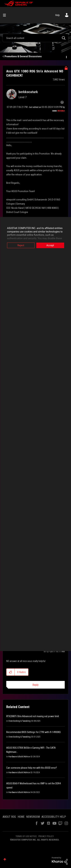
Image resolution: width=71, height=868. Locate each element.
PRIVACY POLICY (46, 836)
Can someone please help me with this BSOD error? (32, 768)
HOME (21, 817)
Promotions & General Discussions (23, 56)
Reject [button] (21, 245)
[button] (11, 672)
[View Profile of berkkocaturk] (28, 92)
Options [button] (66, 57)
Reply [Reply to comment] (35, 685)
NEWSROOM (33, 817)
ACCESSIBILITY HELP (54, 817)
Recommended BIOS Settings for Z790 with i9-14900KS (33, 732)
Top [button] (5, 859)
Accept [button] (50, 245)
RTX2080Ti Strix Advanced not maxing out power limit (33, 716)
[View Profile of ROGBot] (61, 111)
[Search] (35, 38)
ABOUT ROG (9, 817)
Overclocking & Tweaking (19, 721)
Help (57, 15)
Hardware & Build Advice (19, 757)
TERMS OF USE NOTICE (26, 836)
